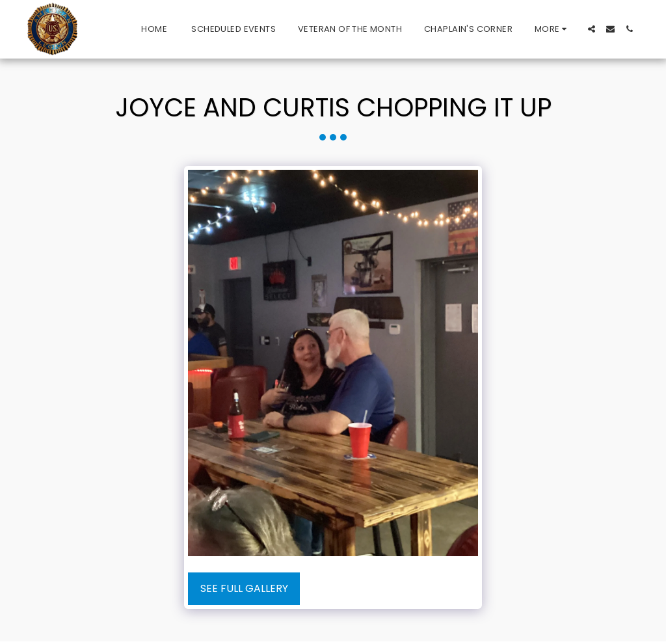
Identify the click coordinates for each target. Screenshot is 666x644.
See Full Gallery (244, 588)
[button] (592, 29)
